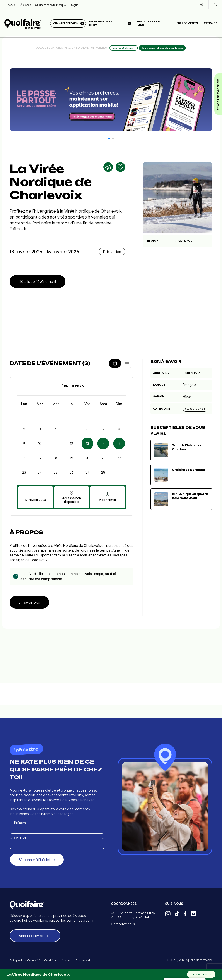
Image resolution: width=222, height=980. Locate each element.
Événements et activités (92, 48)
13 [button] (87, 443)
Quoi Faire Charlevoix (62, 48)
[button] (109, 138)
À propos (26, 5)
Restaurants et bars (149, 23)
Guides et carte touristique (50, 5)
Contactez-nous (123, 924)
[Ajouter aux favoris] (120, 167)
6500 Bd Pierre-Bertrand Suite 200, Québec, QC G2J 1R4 (133, 915)
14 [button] (103, 443)
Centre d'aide (83, 960)
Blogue (74, 5)
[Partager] (108, 167)
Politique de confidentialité (25, 960)
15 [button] (119, 443)
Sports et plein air (195, 409)
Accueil (12, 5)
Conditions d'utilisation (58, 960)
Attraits (211, 23)
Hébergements (186, 23)
